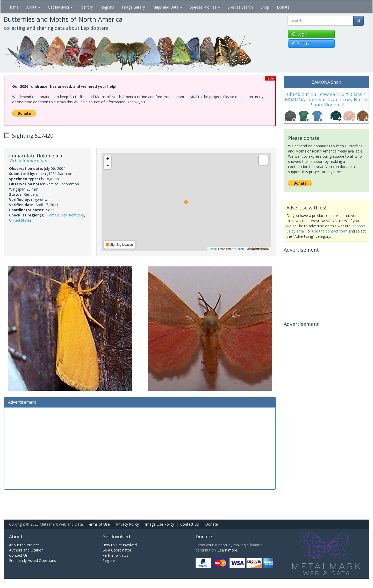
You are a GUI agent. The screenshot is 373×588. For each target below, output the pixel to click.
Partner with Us (115, 555)
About (33, 7)
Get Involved (60, 7)
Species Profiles (205, 7)
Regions (107, 7)
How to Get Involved (120, 545)
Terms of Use (98, 524)
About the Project (24, 545)
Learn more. (228, 550)
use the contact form (330, 231)
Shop (265, 7)
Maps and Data (167, 7)
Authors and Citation (26, 550)
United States (20, 220)
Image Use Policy (160, 524)
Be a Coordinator (117, 550)
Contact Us (190, 524)
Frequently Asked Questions (33, 560)
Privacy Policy (127, 524)
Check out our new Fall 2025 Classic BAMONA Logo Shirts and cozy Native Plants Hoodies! (327, 99)
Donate (283, 7)
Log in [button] (299, 34)
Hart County (57, 215)
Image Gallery (133, 7)
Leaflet (213, 249)
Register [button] (301, 43)
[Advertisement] (140, 448)
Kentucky (77, 215)
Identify (87, 7)
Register (109, 560)
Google (240, 249)
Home (13, 7)
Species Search (240, 7)
